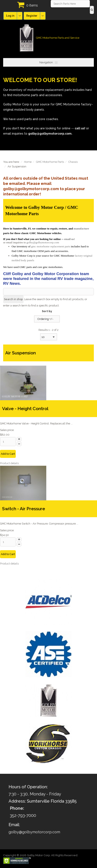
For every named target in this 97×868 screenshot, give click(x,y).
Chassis (73, 162)
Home (28, 162)
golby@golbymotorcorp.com (43, 242)
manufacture (81, 229)
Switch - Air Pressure (24, 509)
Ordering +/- (45, 319)
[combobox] (49, 337)
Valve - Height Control (25, 409)
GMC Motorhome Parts (50, 162)
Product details (9, 463)
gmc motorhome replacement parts (51, 246)
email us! (69, 239)
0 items (32, 5)
